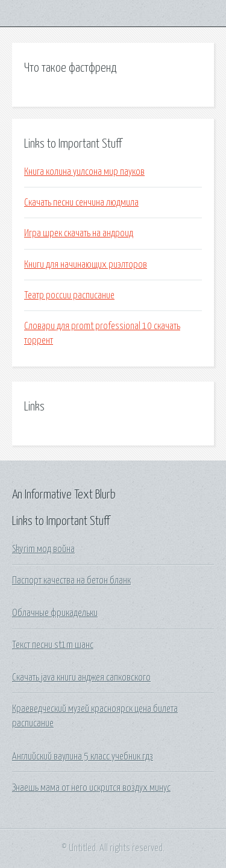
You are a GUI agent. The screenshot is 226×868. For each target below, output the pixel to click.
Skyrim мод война (43, 549)
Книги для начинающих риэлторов (86, 265)
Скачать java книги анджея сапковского (81, 678)
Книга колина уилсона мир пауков (84, 172)
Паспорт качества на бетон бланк (71, 580)
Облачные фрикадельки (55, 613)
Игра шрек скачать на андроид (79, 233)
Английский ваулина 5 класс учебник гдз (83, 756)
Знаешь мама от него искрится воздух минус (91, 788)
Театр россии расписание (69, 295)
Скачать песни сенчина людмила (81, 203)
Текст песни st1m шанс (53, 645)
